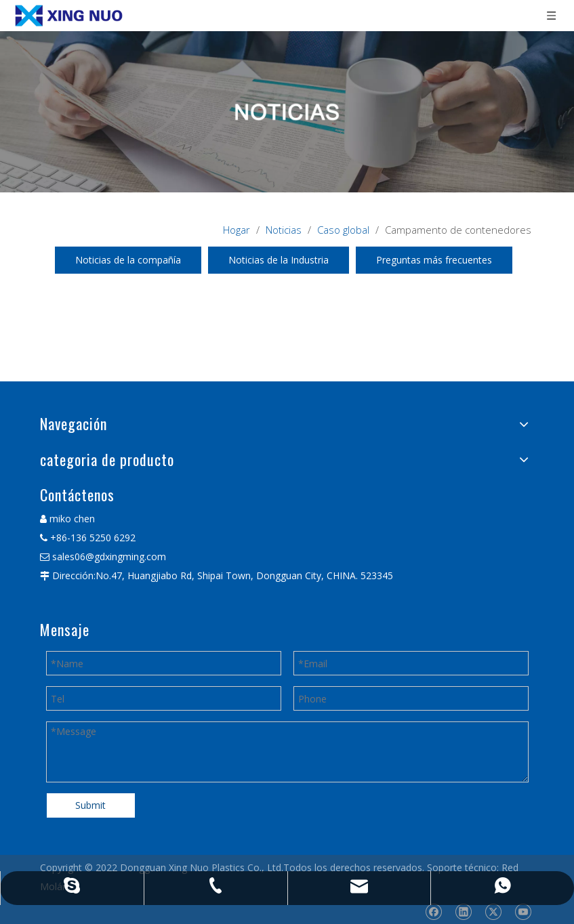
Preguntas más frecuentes (434, 260)
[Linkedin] (463, 912)
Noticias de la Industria (279, 260)
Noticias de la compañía (128, 260)
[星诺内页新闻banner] (287, 112)
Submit (90, 805)
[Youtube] (523, 912)
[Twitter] (493, 912)
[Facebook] (433, 912)
